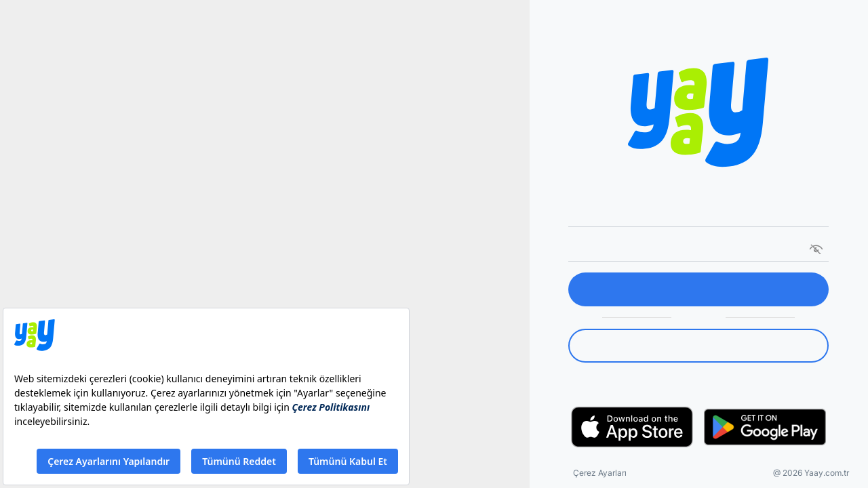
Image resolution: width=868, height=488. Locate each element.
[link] (698, 346)
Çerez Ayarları (600, 473)
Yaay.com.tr (827, 473)
